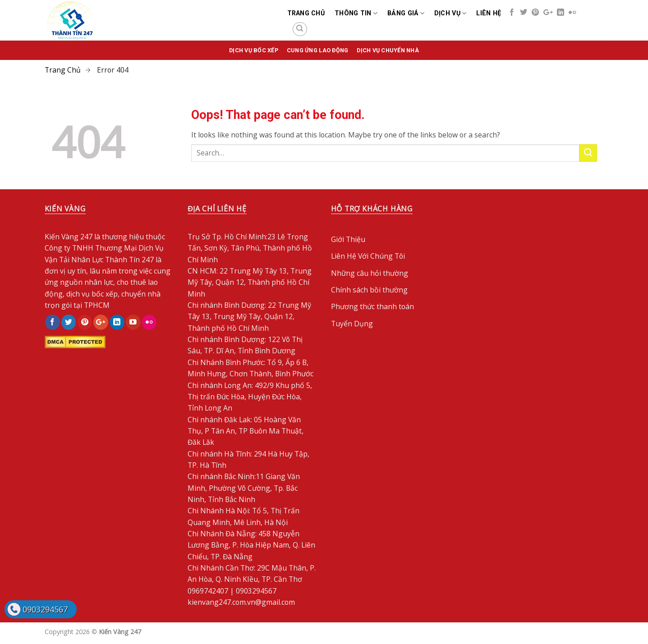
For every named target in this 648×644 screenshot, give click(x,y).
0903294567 (45, 609)
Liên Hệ (489, 13)
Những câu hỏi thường (370, 273)
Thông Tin (356, 13)
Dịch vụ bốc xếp (254, 50)
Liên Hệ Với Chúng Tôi (368, 256)
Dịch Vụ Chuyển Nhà (388, 50)
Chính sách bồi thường (369, 290)
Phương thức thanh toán (372, 306)
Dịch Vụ (450, 13)
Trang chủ (306, 13)
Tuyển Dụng (352, 324)
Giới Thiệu (348, 239)
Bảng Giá (406, 13)
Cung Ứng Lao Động (317, 50)
